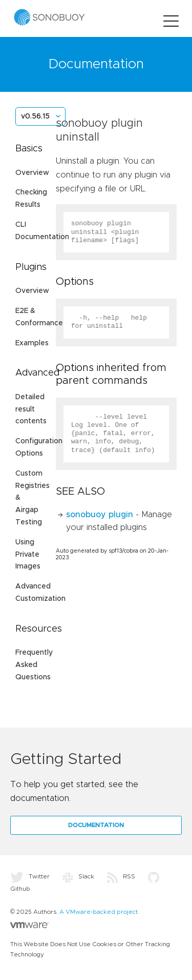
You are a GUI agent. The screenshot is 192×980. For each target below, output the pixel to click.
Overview (32, 173)
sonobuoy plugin (100, 515)
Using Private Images (28, 555)
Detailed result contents (31, 409)
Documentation (96, 825)
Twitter (30, 876)
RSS (121, 876)
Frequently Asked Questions (34, 665)
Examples (32, 343)
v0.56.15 (35, 116)
